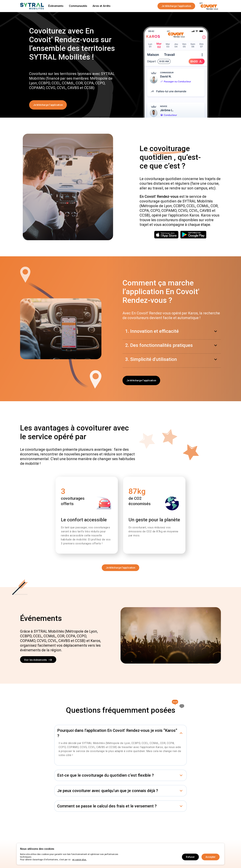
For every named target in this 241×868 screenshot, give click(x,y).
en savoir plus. (79, 860)
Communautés (78, 6)
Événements (56, 6)
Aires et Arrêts (102, 6)
